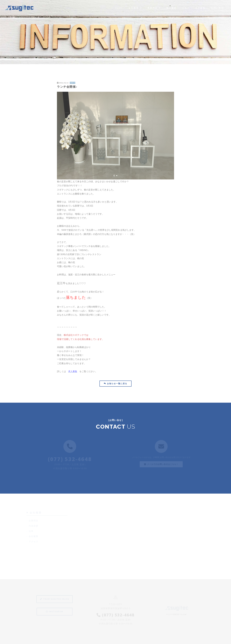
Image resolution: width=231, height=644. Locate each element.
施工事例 (171, 8)
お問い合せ (217, 8)
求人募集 (200, 8)
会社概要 (135, 8)
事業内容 (154, 8)
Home (119, 8)
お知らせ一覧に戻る (116, 384)
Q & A (186, 8)
